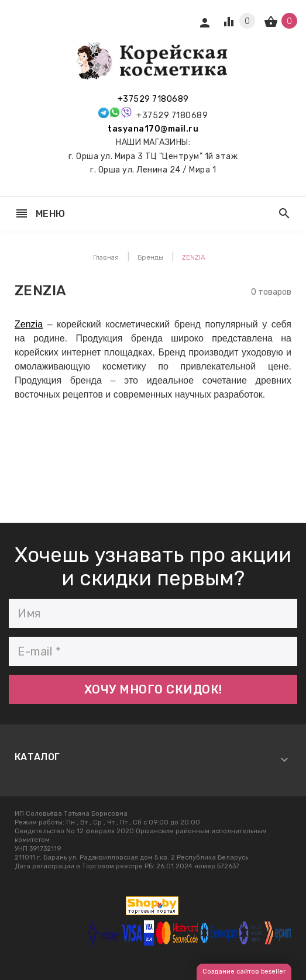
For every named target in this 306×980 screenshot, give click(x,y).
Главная (106, 257)
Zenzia (29, 324)
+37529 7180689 (153, 99)
